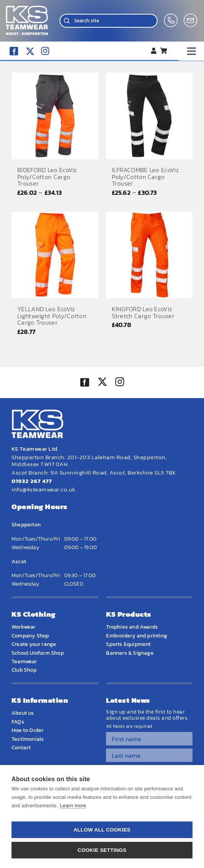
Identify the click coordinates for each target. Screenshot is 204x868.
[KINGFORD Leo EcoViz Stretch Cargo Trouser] (149, 255)
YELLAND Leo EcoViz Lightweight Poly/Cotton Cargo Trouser (52, 316)
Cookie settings (102, 850)
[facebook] (14, 51)
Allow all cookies (102, 830)
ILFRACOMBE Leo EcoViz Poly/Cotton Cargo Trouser (145, 177)
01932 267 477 (32, 481)
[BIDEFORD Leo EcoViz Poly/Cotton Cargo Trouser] (55, 116)
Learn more (73, 806)
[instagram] (45, 51)
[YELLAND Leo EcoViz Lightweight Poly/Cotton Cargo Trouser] (55, 255)
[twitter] (102, 383)
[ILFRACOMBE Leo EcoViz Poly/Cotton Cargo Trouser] (149, 116)
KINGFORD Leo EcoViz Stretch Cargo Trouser (143, 312)
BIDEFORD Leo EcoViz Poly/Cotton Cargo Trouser (47, 177)
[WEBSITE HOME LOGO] (27, 9)
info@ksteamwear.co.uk (44, 489)
